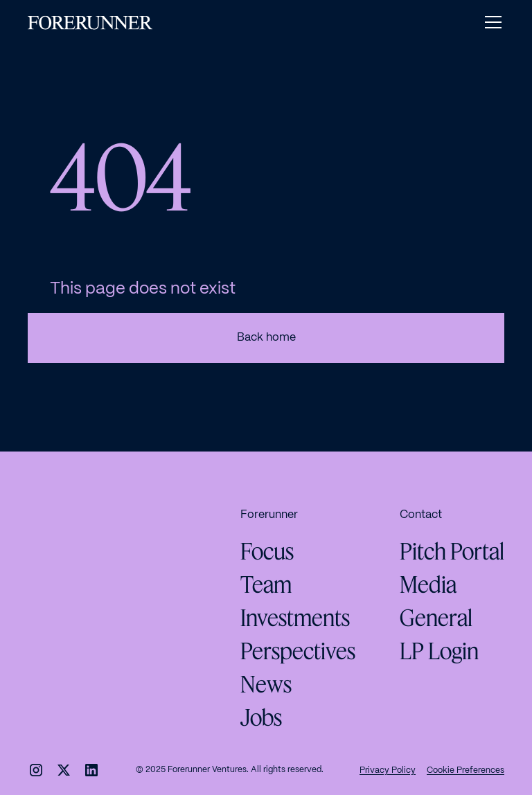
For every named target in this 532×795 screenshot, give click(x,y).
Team (266, 584)
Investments (295, 618)
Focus (267, 551)
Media (428, 584)
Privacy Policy (388, 770)
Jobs (261, 717)
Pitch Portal (452, 551)
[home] (90, 23)
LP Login (439, 651)
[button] (490, 22)
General (436, 618)
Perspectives (298, 651)
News (266, 684)
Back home (266, 338)
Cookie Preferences (465, 770)
